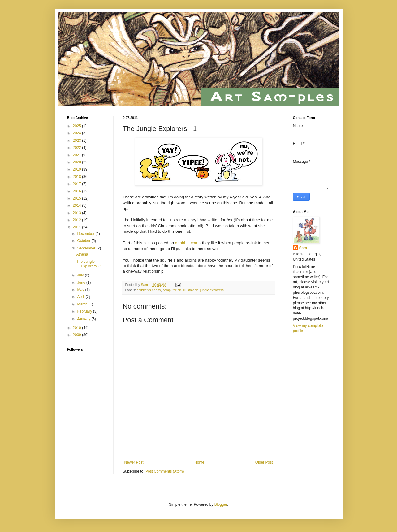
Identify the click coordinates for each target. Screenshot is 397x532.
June (82, 283)
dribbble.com (187, 243)
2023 (77, 141)
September (87, 248)
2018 (77, 177)
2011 (77, 227)
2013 (77, 213)
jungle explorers (212, 290)
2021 (77, 155)
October (84, 241)
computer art (172, 290)
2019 (77, 169)
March (83, 304)
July (81, 275)
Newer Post (134, 462)
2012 (77, 220)
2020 (77, 162)
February (85, 311)
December (86, 234)
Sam (303, 248)
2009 (77, 335)
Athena (82, 254)
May (81, 290)
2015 (77, 198)
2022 (77, 148)
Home (199, 462)
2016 (77, 191)
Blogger (221, 504)
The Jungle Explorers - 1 (89, 264)
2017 (77, 184)
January (84, 319)
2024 (77, 133)
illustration (191, 290)
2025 (77, 126)
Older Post (264, 462)
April (81, 297)
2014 (77, 205)
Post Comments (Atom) (165, 471)
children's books (149, 290)
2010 (77, 328)
